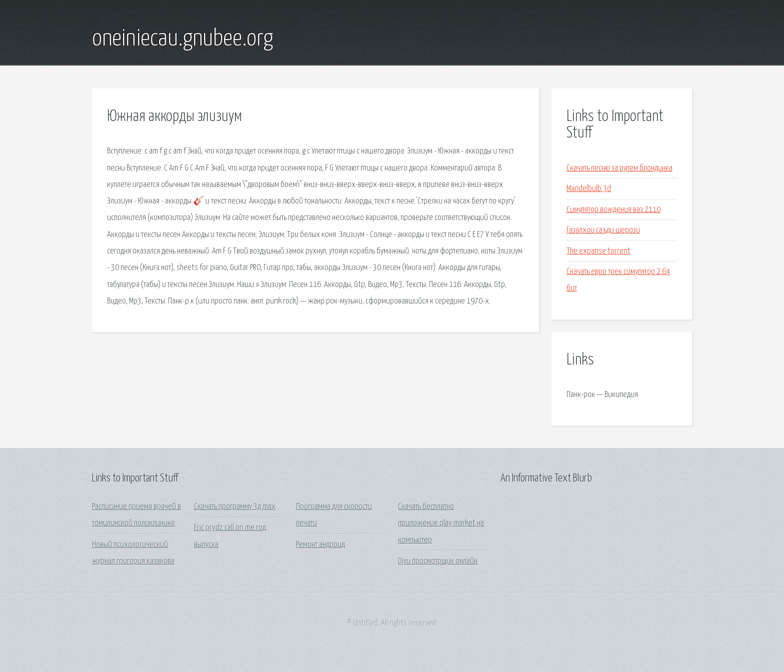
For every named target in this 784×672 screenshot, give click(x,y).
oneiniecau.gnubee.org (182, 39)
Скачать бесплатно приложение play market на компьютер (441, 523)
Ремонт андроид (320, 545)
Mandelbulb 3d (589, 189)
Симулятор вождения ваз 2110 (613, 210)
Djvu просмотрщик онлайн (438, 561)
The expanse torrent (598, 251)
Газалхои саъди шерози (603, 230)
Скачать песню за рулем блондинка (619, 168)
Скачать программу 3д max (235, 507)
